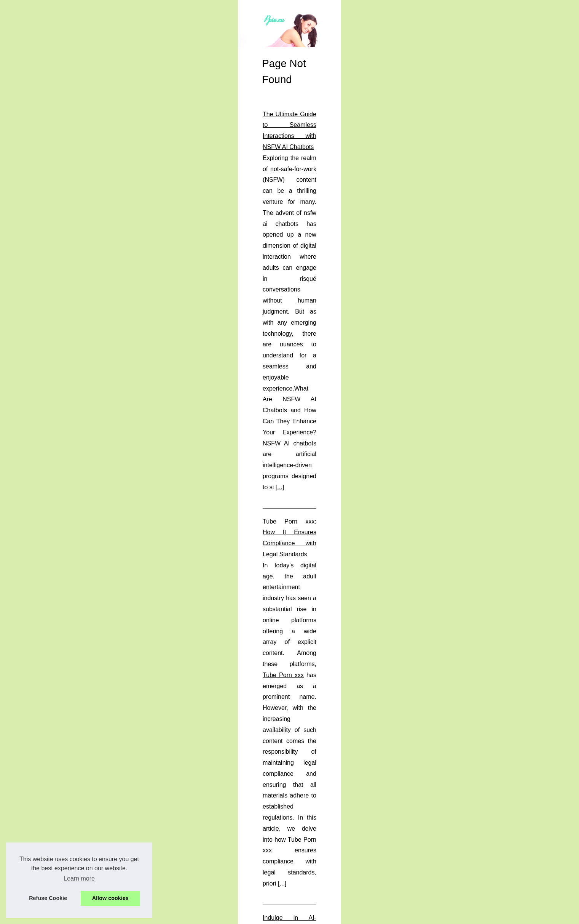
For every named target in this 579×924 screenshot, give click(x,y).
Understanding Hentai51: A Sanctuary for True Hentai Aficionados (267, 808)
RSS (171, 916)
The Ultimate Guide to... (100, 564)
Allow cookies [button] (110, 898)
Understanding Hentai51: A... (106, 495)
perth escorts (215, 774)
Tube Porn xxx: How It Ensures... (111, 512)
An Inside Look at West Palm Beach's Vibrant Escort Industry (262, 630)
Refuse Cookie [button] (48, 898)
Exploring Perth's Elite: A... (103, 633)
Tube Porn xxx (311, 382)
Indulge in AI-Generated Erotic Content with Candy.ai (250, 438)
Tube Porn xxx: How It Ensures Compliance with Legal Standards (267, 360)
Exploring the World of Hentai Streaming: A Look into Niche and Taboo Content (285, 516)
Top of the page (196, 916)
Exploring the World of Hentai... (109, 548)
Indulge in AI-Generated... (102, 581)
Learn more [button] (79, 878)
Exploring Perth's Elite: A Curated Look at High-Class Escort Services (273, 719)
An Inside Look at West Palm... (108, 616)
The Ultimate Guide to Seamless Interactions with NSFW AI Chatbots (272, 271)
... (301, 326)
